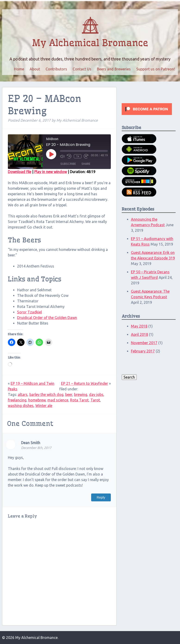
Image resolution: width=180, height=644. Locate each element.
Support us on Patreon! (156, 69)
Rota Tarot (79, 400)
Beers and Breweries (114, 69)
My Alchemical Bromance (90, 43)
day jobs (96, 394)
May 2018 (139, 326)
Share (86, 164)
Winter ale (44, 406)
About (35, 69)
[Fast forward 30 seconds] (86, 156)
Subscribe (68, 164)
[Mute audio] (62, 156)
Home (19, 69)
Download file (20, 172)
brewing (81, 394)
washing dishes (21, 406)
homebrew (37, 400)
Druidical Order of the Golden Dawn (47, 318)
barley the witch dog (46, 394)
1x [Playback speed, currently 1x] (78, 156)
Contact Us (82, 69)
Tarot (95, 400)
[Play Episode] (51, 154)
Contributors (56, 69)
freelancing (17, 400)
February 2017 (143, 351)
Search (129, 377)
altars (23, 394)
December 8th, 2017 (36, 448)
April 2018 (140, 334)
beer (69, 394)
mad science (58, 400)
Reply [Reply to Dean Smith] (101, 497)
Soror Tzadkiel (29, 312)
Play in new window (51, 172)
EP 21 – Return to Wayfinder (85, 383)
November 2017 (144, 343)
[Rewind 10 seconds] (69, 156)
